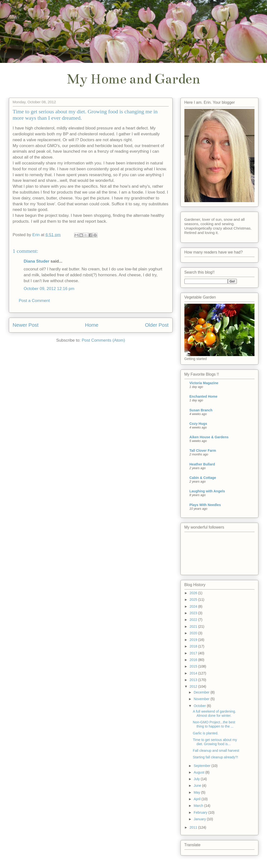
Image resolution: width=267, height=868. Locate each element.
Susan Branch (201, 410)
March (199, 806)
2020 (194, 633)
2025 (194, 600)
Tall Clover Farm (203, 451)
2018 (194, 646)
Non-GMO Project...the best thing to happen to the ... (214, 724)
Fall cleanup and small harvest (216, 751)
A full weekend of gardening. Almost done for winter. (214, 713)
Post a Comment (34, 301)
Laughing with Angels (207, 491)
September (203, 766)
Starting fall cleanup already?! (215, 757)
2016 (194, 660)
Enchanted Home (203, 396)
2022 (194, 620)
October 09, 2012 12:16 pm (49, 289)
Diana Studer (37, 261)
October (200, 706)
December (202, 692)
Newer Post (26, 325)
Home (92, 325)
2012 (194, 686)
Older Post (157, 325)
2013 (194, 680)
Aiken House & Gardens (209, 437)
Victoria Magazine (204, 383)
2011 (194, 827)
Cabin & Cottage (203, 478)
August (199, 772)
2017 (194, 653)
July (197, 779)
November (202, 699)
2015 (194, 666)
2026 (194, 593)
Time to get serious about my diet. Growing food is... (215, 742)
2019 (194, 640)
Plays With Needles (205, 505)
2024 (194, 606)
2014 (194, 673)
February (201, 812)
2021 (194, 626)
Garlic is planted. (205, 733)
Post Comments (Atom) (103, 340)
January (200, 819)
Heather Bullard (202, 464)
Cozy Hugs (198, 424)
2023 (194, 613)
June (198, 786)
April (198, 799)
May (197, 792)
